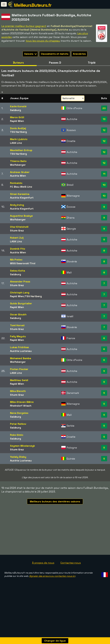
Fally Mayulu (18, 336)
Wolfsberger (18, 165)
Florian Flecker (19, 369)
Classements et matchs (55, 54)
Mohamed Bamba (21, 358)
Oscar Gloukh (18, 314)
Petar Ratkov (18, 424)
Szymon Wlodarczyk (22, 446)
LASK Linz (16, 143)
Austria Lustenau (21, 351)
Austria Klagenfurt (22, 198)
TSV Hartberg (18, 132)
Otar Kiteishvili (19, 227)
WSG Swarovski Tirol (23, 263)
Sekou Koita (18, 271)
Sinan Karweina (20, 194)
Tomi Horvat (17, 325)
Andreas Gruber (20, 172)
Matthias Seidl (19, 380)
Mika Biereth (18, 391)
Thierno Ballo (18, 161)
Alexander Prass (20, 281)
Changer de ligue (55, 641)
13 (104, 119)
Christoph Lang (20, 292)
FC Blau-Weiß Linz (21, 187)
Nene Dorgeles (19, 413)
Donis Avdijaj (18, 128)
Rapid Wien (17, 121)
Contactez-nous (71, 578)
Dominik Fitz (18, 249)
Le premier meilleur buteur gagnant (24, 26)
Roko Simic (17, 435)
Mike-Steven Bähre (22, 402)
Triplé (92, 63)
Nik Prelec (16, 260)
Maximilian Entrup (21, 150)
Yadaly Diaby (18, 457)
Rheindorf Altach (21, 406)
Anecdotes (79, 54)
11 (104, 174)
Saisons (30, 54)
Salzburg (16, 110)
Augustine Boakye (21, 216)
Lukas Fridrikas (20, 347)
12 (104, 130)
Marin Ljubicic (19, 139)
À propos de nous (43, 578)
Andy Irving (17, 205)
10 (104, 185)
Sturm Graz (17, 230)
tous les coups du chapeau (43, 41)
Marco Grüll (17, 117)
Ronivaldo (16, 183)
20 (104, 108)
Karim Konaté (18, 106)
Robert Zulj (17, 238)
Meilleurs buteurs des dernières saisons (55, 501)
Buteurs (18, 63)
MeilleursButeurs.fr (33, 5)
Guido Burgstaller (21, 303)
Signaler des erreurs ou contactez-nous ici (52, 592)
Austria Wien (18, 176)
